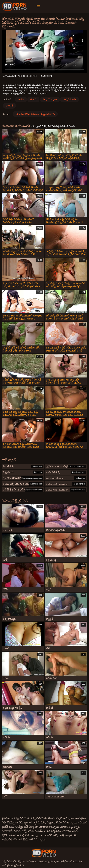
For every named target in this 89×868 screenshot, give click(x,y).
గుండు (33, 99)
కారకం (21, 99)
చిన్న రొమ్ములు (50, 99)
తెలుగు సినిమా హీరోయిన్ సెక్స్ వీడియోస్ (35, 114)
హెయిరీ (9, 106)
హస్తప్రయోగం (69, 99)
